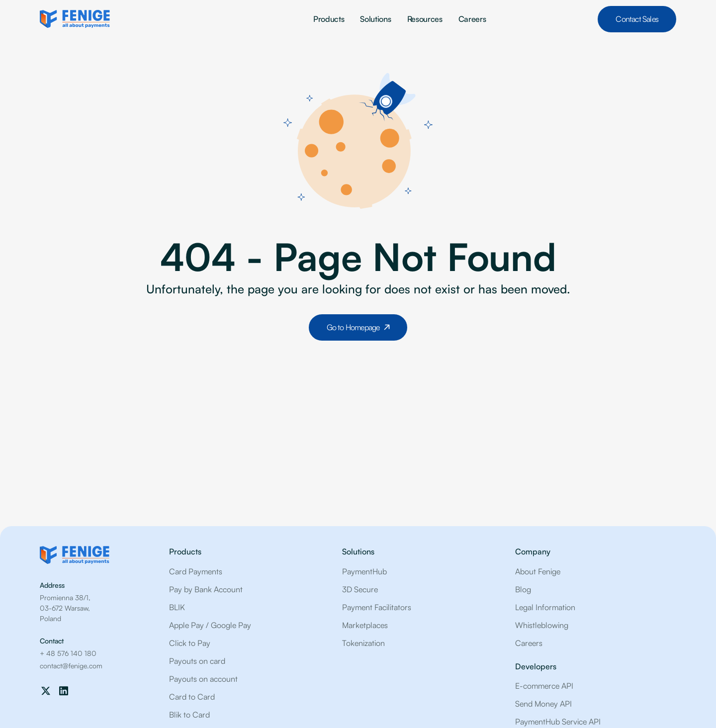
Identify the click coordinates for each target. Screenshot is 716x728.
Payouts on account (203, 679)
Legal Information (545, 607)
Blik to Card (189, 715)
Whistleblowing (542, 625)
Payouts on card (197, 661)
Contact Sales (637, 19)
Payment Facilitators (377, 607)
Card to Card (192, 697)
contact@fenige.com (71, 666)
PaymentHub (364, 571)
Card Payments (196, 571)
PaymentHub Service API (558, 722)
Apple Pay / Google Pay (210, 625)
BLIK (177, 607)
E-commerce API (544, 686)
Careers (472, 19)
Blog (523, 589)
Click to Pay (190, 643)
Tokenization (363, 643)
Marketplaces (365, 625)
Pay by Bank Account (206, 589)
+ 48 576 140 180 (68, 653)
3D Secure (360, 589)
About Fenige (538, 571)
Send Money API (543, 704)
